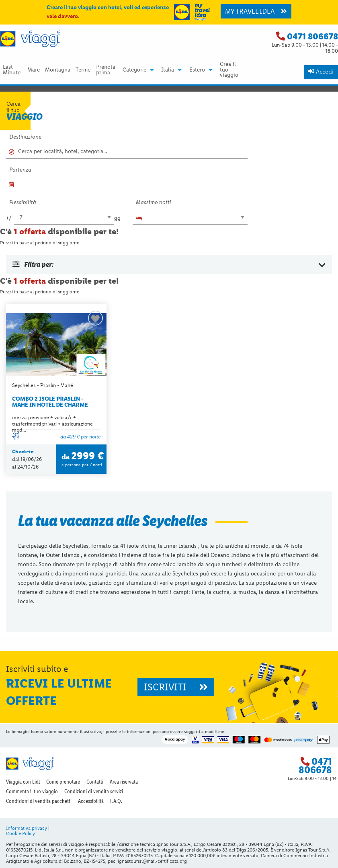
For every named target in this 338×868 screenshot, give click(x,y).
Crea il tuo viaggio (229, 70)
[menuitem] (12, 70)
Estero (197, 70)
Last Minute (12, 70)
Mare (34, 70)
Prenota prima (106, 70)
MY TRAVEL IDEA (256, 11)
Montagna (58, 70)
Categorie (134, 70)
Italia (168, 70)
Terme (83, 70)
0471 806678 (312, 36)
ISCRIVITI (176, 687)
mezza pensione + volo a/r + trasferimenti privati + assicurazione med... (52, 424)
